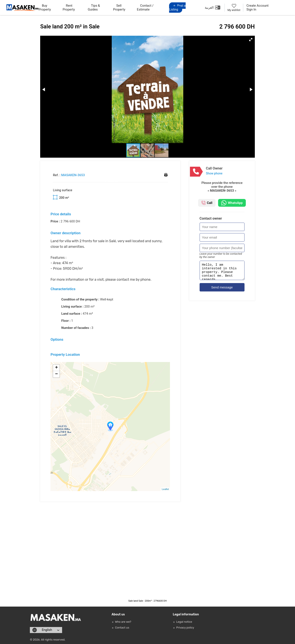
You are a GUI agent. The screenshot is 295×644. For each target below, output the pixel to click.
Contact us (122, 628)
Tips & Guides (94, 8)
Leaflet (165, 489)
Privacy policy (185, 628)
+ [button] (56, 368)
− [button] (56, 374)
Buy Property (45, 8)
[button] (251, 40)
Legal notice (184, 622)
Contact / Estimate (145, 8)
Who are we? (123, 622)
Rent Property (69, 8)
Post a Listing (177, 8)
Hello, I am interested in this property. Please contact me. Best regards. (222, 272)
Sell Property (119, 8)
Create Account (258, 6)
